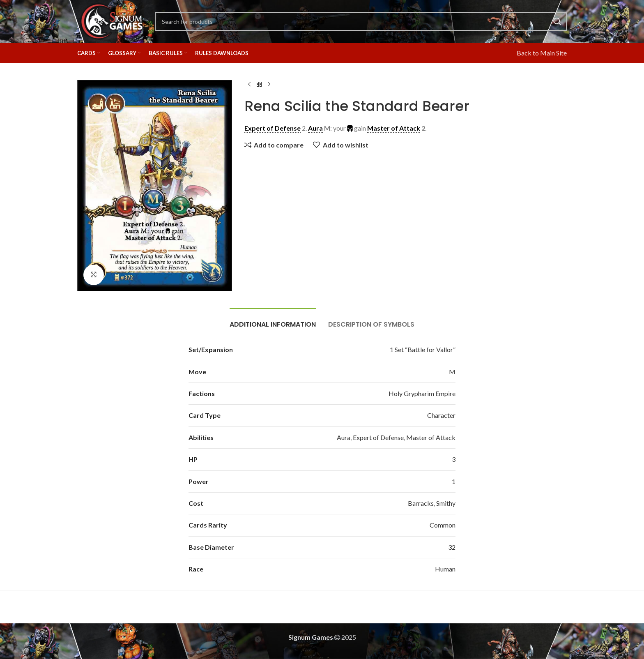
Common (443, 525)
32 (452, 547)
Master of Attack (431, 437)
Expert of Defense (378, 437)
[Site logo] (112, 20)
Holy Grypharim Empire (422, 393)
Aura (344, 437)
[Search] (361, 21)
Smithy (446, 503)
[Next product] (269, 85)
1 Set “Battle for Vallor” (423, 349)
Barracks (421, 503)
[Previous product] (249, 85)
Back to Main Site (542, 53)
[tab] (273, 320)
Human (445, 569)
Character (441, 415)
